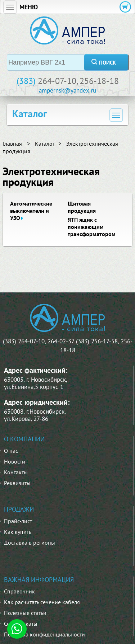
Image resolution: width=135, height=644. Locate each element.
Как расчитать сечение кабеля (42, 602)
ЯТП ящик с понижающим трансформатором (92, 227)
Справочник (19, 591)
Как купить (18, 532)
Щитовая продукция (82, 207)
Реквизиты (17, 483)
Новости (15, 461)
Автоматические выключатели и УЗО (31, 211)
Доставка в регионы (30, 542)
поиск (107, 63)
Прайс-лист (18, 521)
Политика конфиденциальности (44, 634)
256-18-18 (99, 81)
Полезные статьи (25, 613)
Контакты (16, 472)
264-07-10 (57, 81)
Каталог (45, 144)
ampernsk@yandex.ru (67, 90)
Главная (12, 144)
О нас (11, 451)
